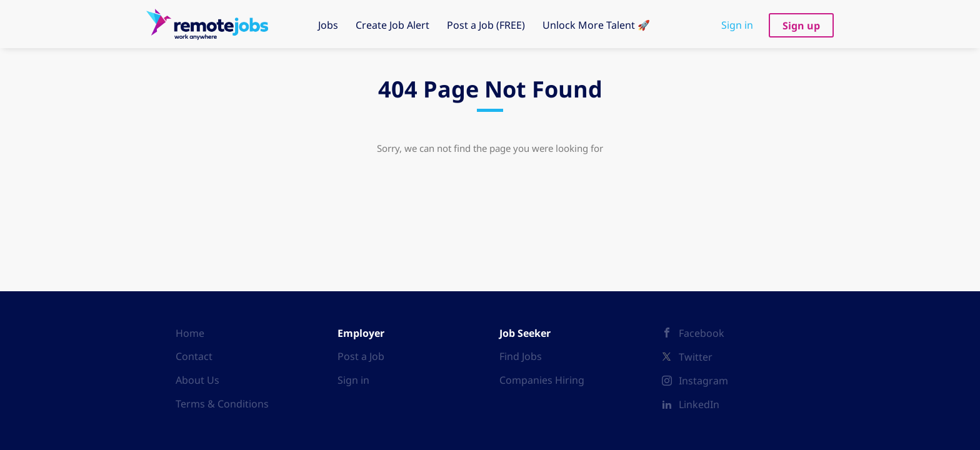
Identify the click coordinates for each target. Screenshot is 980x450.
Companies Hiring (542, 380)
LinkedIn (699, 404)
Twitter (696, 357)
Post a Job (361, 356)
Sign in (737, 25)
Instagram (703, 381)
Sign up (801, 26)
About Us (197, 380)
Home (190, 333)
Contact (194, 356)
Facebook (702, 333)
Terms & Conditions (222, 404)
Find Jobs (521, 356)
